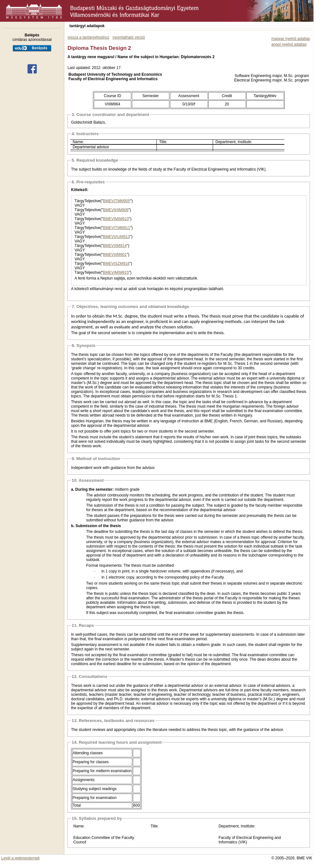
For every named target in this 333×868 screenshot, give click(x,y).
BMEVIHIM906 (116, 210)
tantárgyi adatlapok (87, 26)
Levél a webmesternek (20, 858)
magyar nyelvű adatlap (291, 39)
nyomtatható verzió (129, 37)
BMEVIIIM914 (115, 246)
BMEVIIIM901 (115, 255)
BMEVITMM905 (117, 201)
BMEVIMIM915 (116, 273)
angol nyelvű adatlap (289, 44)
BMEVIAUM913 (116, 237)
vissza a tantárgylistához (88, 37)
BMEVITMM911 (117, 228)
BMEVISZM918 (116, 264)
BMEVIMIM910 (116, 219)
